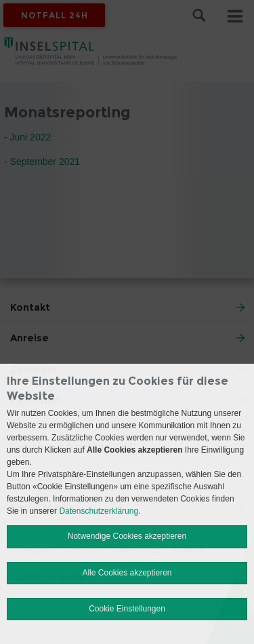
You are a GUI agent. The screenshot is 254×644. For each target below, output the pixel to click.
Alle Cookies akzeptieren (127, 573)
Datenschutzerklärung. (100, 511)
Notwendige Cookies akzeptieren (127, 536)
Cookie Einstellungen (127, 609)
